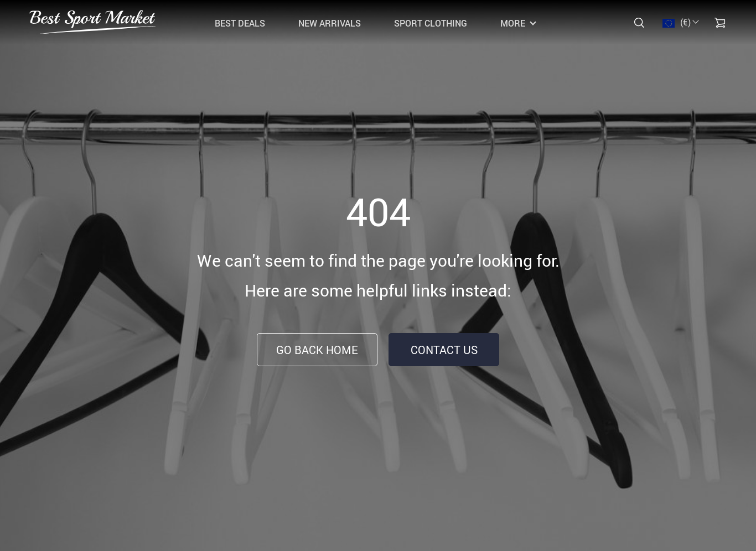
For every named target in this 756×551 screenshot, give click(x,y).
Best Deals (240, 23)
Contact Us (444, 350)
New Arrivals (330, 23)
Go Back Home (317, 350)
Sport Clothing (431, 23)
